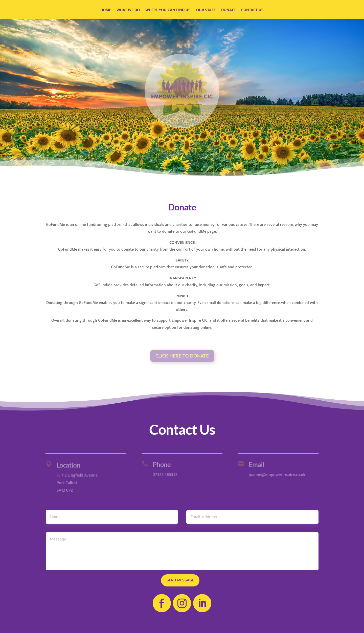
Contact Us (252, 11)
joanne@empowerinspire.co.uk (275, 475)
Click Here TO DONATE (182, 356)
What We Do (128, 11)
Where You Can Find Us (168, 11)
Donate (228, 11)
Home (106, 11)
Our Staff (206, 11)
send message (180, 580)
